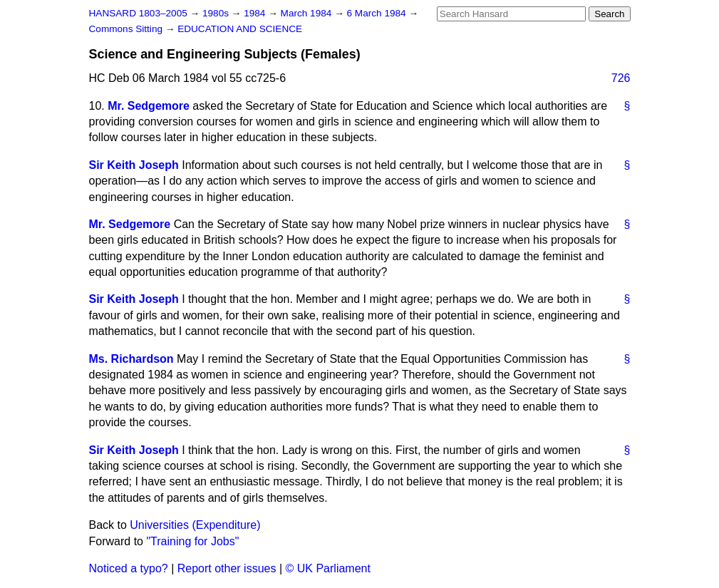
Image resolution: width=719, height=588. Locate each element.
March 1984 (308, 13)
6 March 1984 (378, 13)
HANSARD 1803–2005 (138, 13)
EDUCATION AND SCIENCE (240, 29)
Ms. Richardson (131, 359)
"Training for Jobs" (192, 541)
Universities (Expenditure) (195, 525)
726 (621, 78)
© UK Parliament (328, 568)
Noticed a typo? (129, 568)
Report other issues (227, 568)
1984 (256, 13)
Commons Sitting (127, 29)
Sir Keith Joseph (134, 165)
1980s (217, 13)
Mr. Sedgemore (149, 106)
